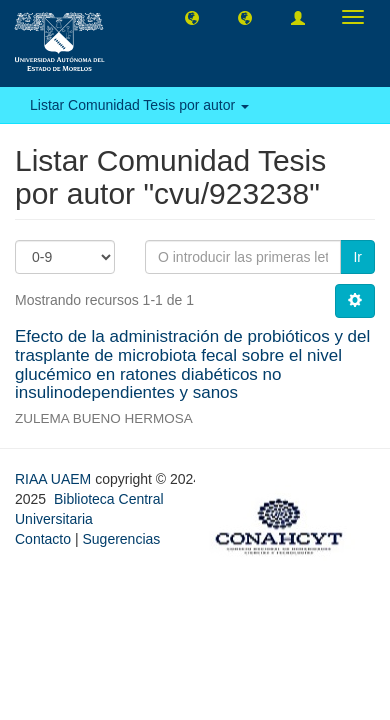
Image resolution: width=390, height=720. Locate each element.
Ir (357, 257)
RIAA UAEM (55, 479)
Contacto (43, 539)
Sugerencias (121, 539)
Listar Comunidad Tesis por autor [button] (139, 105)
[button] (192, 17)
